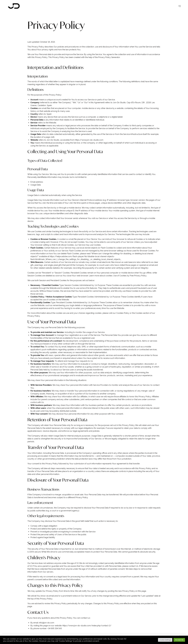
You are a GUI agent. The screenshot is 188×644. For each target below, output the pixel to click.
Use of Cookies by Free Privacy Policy (130, 276)
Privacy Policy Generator (109, 57)
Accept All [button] (179, 640)
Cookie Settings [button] (165, 640)
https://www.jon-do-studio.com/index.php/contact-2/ (87, 626)
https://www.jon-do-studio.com (89, 140)
